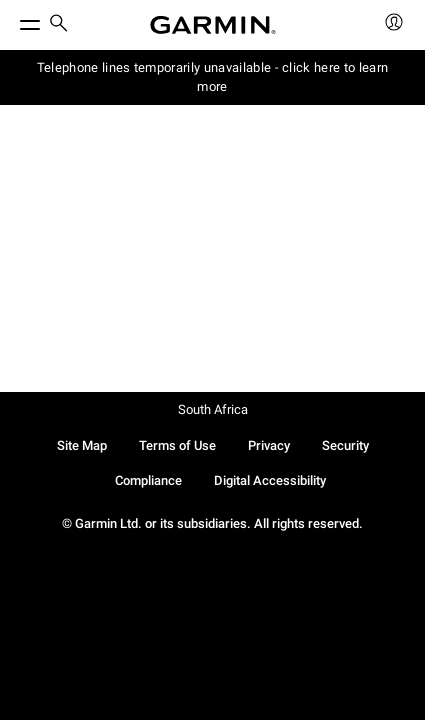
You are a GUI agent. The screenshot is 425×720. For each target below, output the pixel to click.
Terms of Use (177, 445)
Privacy (269, 445)
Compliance (148, 480)
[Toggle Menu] (12, 20)
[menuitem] (59, 25)
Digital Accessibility (270, 480)
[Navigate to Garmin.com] (213, 25)
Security (345, 445)
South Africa (213, 409)
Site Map (82, 445)
